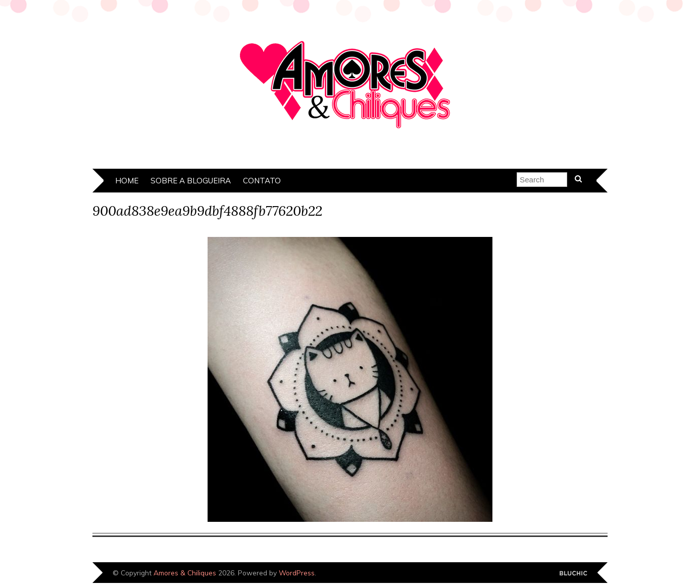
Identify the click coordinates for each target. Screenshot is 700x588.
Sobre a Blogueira (191, 181)
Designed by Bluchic (573, 574)
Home (127, 181)
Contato (262, 181)
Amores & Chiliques (185, 573)
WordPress (297, 573)
